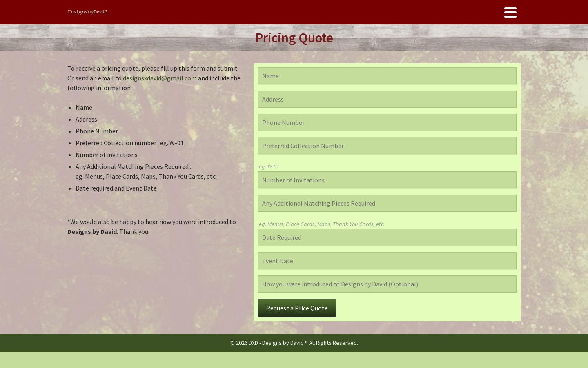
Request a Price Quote (297, 308)
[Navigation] (510, 12)
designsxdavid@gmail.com (160, 78)
